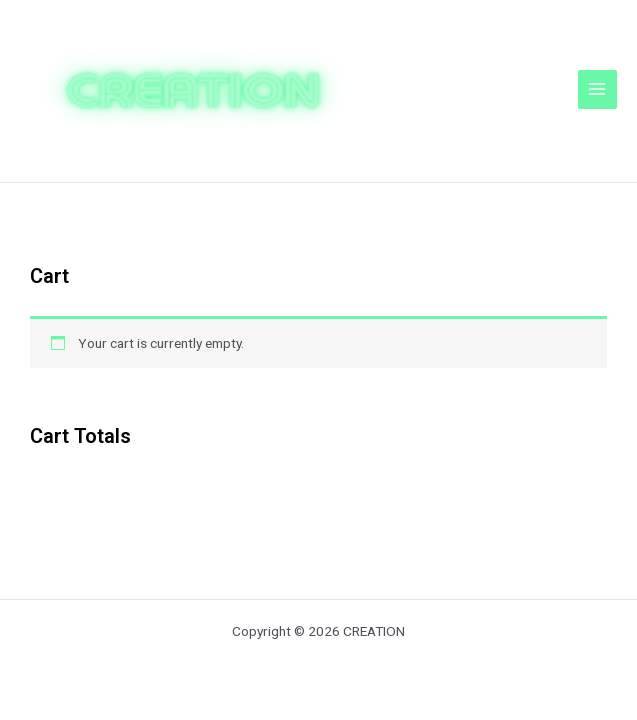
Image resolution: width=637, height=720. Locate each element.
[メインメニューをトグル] (597, 89)
